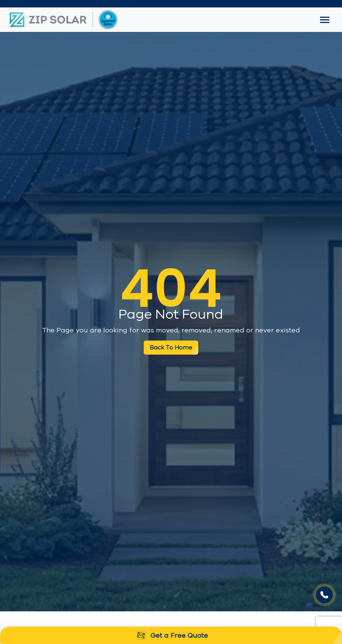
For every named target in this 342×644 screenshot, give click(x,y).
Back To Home (171, 348)
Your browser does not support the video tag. (324, 595)
